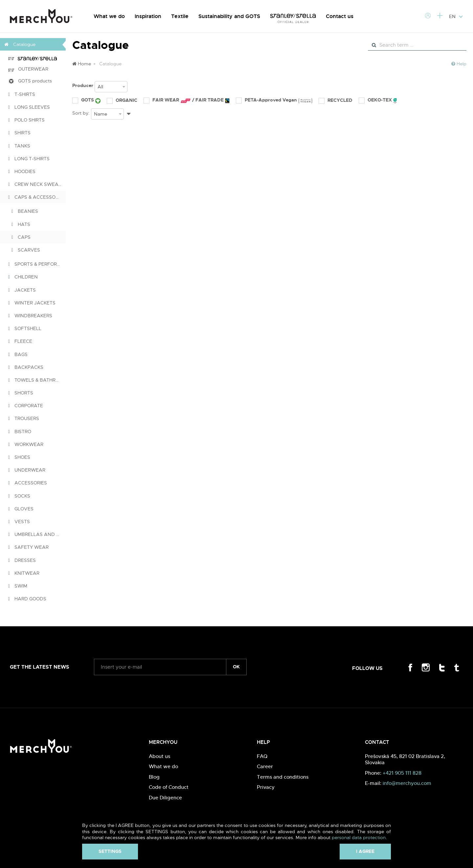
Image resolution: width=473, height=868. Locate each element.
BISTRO (20, 432)
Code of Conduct (169, 787)
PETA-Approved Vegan (274, 100)
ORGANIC (122, 100)
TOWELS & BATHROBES (37, 380)
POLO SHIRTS (26, 120)
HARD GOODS (27, 599)
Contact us (340, 16)
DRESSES (22, 560)
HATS (21, 224)
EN (456, 16)
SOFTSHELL (25, 328)
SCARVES (26, 250)
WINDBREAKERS (30, 316)
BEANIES (25, 211)
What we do (109, 16)
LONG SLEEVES (29, 107)
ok (236, 667)
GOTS (86, 100)
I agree (365, 851)
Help (459, 64)
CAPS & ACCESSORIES (37, 197)
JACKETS (22, 290)
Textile (180, 16)
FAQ (262, 756)
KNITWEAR (24, 573)
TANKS (19, 146)
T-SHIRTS (22, 94)
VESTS (19, 522)
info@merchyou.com (407, 783)
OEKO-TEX (378, 100)
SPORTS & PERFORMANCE (37, 264)
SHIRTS (19, 133)
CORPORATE (26, 406)
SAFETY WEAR (28, 547)
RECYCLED (336, 100)
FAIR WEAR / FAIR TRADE (187, 100)
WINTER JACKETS (32, 303)
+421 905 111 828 (402, 773)
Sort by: (81, 113)
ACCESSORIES (28, 483)
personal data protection (359, 837)
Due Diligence (165, 798)
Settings (110, 851)
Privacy (266, 787)
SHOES (19, 457)
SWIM (18, 586)
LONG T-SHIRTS (29, 159)
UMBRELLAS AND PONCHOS (37, 534)
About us (159, 756)
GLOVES (21, 509)
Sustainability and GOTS (229, 16)
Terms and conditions (283, 777)
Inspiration (148, 16)
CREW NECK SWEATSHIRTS (37, 184)
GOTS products (30, 81)
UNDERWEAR (27, 470)
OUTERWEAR (28, 69)
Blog (154, 777)
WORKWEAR (26, 444)
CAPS (21, 237)
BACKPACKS (26, 367)
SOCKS (19, 496)
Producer (83, 85)
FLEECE (20, 341)
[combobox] (111, 87)
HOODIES (22, 171)
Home (82, 64)
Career (265, 766)
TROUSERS (24, 418)
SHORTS (21, 393)
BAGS (18, 354)
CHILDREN (23, 277)
